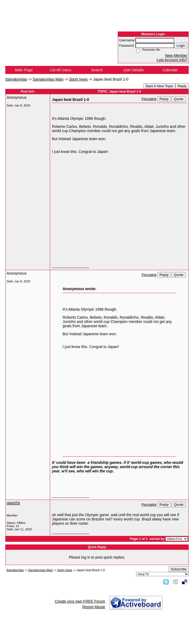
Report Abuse (94, 607)
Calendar (170, 70)
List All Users (60, 70)
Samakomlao (16, 79)
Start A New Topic (159, 86)
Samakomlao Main (48, 79)
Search (97, 70)
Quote (179, 99)
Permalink (149, 99)
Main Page (24, 70)
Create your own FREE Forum (80, 601)
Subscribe (179, 569)
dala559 (13, 503)
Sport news (78, 79)
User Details (134, 70)
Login (181, 46)
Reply (182, 86)
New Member (176, 56)
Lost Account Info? (172, 60)
